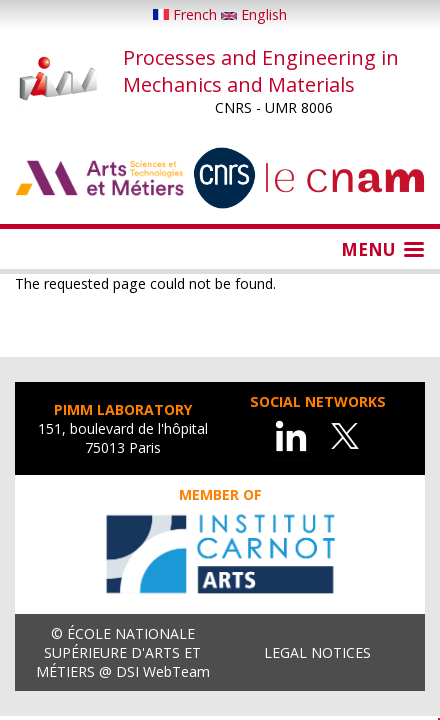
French (187, 14)
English (254, 14)
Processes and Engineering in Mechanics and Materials (261, 71)
